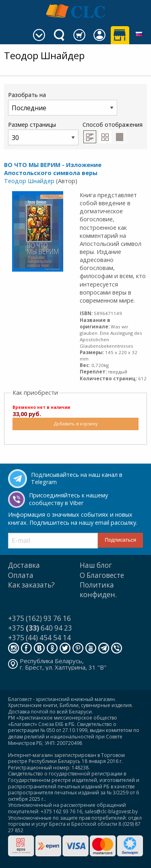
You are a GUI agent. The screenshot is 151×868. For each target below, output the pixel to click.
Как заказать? (31, 585)
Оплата (21, 575)
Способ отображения (113, 132)
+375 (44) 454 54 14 (39, 638)
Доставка (24, 565)
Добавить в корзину (76, 424)
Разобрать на (63, 103)
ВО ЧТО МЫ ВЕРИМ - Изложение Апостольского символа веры (53, 169)
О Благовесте (102, 575)
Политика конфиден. (98, 590)
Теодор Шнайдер (29, 181)
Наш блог (96, 565)
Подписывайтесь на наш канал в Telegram (77, 478)
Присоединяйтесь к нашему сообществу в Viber (68, 499)
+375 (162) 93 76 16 (39, 618)
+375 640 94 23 (40, 628)
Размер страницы (43, 133)
